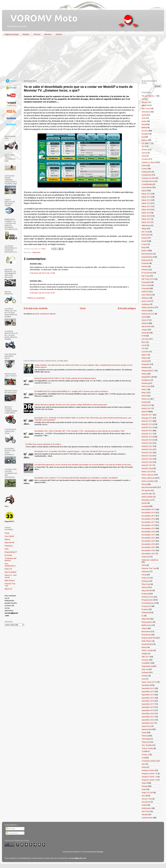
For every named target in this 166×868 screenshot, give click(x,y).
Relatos (26, 34)
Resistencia (146, 631)
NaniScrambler (147, 497)
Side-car (145, 669)
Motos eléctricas (148, 478)
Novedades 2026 (149, 550)
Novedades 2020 (149, 532)
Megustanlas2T (11, 552)
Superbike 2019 (148, 710)
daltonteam (146, 225)
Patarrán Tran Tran (149, 568)
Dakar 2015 (146, 200)
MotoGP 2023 (147, 453)
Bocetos (48, 34)
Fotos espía (146, 285)
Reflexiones (146, 625)
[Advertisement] (81, 59)
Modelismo (146, 380)
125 (143, 99)
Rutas (144, 647)
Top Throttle (147, 745)
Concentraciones (148, 181)
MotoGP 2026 (147, 462)
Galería (59, 34)
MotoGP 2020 (147, 443)
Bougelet (145, 134)
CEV (143, 146)
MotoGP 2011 (147, 415)
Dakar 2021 (146, 219)
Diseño (144, 238)
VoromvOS (146, 802)
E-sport (145, 244)
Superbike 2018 (148, 707)
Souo (144, 679)
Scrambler (146, 663)
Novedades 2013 (149, 509)
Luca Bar (145, 352)
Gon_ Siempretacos (10, 565)
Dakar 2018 (146, 210)
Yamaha (145, 814)
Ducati (144, 241)
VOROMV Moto (42, 18)
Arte (143, 118)
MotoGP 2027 (147, 465)
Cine (143, 156)
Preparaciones (147, 600)
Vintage (145, 786)
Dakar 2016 (146, 203)
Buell (144, 137)
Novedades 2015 (149, 516)
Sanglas (145, 653)
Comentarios (12, 833)
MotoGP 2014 (147, 424)
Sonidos (145, 676)
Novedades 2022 (149, 538)
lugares (145, 355)
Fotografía (146, 282)
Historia (145, 311)
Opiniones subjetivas (150, 560)
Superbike (146, 685)
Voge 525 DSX (147, 792)
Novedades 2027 (149, 554)
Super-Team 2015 (149, 682)
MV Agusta (146, 490)
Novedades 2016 (149, 519)
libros (144, 342)
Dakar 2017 (146, 206)
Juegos (145, 330)
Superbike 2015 (148, 698)
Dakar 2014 (146, 197)
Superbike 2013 (148, 691)
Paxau (7, 533)
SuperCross (146, 726)
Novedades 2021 (149, 535)
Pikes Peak (146, 584)
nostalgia (145, 506)
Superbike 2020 (148, 713)
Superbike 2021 (148, 717)
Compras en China (149, 178)
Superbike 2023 (148, 723)
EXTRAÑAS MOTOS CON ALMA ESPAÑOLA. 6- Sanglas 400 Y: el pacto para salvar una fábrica (71, 391)
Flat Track (145, 276)
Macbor (145, 358)
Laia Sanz (145, 339)
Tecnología (146, 739)
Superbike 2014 (148, 695)
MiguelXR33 (146, 377)
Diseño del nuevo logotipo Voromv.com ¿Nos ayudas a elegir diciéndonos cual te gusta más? (71, 405)
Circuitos (145, 159)
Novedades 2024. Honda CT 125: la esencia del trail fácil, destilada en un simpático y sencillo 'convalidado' (76, 478)
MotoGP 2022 (147, 449)
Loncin (144, 345)
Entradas (11, 829)
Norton (144, 503)
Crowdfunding (147, 184)
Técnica (37, 34)
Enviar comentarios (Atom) (45, 314)
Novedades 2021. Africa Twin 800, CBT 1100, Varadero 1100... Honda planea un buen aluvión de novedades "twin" (80, 431)
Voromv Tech (147, 799)
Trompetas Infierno (149, 761)
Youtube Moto (147, 818)
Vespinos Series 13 (149, 777)
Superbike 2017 (148, 704)
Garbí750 (145, 292)
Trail (143, 751)
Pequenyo (9, 546)
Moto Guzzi (146, 386)
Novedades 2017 (149, 522)
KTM (143, 336)
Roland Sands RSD (149, 638)
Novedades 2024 (149, 544)
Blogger (100, 852)
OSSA (144, 565)
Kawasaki (145, 333)
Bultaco (145, 140)
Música (144, 484)
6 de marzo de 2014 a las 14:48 (42, 273)
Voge (144, 789)
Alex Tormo (146, 109)
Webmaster (146, 808)
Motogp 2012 (147, 418)
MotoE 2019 (147, 405)
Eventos (145, 266)
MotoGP (145, 412)
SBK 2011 (146, 657)
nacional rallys (147, 494)
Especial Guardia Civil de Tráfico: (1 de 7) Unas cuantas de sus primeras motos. (65, 378)
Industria (145, 323)
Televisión (36, 252)
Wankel (145, 805)
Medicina (145, 367)
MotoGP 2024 (147, 456)
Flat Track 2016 (148, 279)
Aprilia (144, 115)
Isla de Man (146, 326)
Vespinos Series (148, 770)
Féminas (145, 270)
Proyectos (146, 606)
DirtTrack (145, 235)
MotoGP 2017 (147, 434)
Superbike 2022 (148, 720)
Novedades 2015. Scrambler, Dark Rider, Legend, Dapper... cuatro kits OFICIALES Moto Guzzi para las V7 (76, 451)
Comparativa (147, 172)
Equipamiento (147, 257)
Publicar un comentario (36, 298)
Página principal (12, 34)
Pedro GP (8, 569)
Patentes (145, 571)
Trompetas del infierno (10, 559)
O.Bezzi (145, 557)
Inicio (83, 308)
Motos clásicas (147, 475)
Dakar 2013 (146, 194)
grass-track (146, 301)
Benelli (144, 124)
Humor (144, 320)
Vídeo (144, 783)
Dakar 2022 (146, 222)
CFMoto (145, 150)
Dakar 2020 (146, 216)
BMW (144, 128)
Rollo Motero (10, 580)
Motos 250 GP (147, 472)
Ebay (144, 247)
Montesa (145, 383)
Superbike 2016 (148, 701)
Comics (144, 169)
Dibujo (144, 229)
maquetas (146, 364)
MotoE (144, 402)
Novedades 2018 (149, 525)
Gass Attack (9, 536)
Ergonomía (146, 260)
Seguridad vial (147, 666)
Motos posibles (148, 481)
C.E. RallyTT (146, 143)
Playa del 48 (9, 542)
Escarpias (8, 555)
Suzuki (144, 732)
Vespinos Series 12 (149, 773)
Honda (144, 317)
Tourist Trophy (147, 748)
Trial (143, 758)
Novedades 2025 (149, 547)
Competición (147, 175)
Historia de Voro (148, 314)
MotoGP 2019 (147, 440)
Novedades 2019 (149, 528)
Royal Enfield (147, 644)
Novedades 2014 (149, 513)
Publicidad (146, 612)
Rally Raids (146, 619)
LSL (143, 348)
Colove (144, 165)
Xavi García (146, 811)
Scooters (145, 660)
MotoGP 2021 (147, 446)
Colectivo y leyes (148, 162)
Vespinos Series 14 (149, 780)
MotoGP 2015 (147, 427)
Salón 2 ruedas (147, 650)
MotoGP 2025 (147, 459)
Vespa (144, 767)
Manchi (144, 361)
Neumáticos (146, 500)
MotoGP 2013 (147, 421)
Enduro (144, 251)
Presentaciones (148, 603)
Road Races (146, 635)
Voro (144, 796)
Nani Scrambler (11, 572)
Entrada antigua (127, 308)
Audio (144, 121)
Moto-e (145, 389)
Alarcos (145, 102)
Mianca (7, 539)
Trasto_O (145, 754)
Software (145, 672)
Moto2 (144, 393)
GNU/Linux (146, 298)
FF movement (147, 273)
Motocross (146, 399)
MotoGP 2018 (147, 437)
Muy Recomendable (149, 487)
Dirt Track (145, 232)
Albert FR (8, 589)
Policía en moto (148, 597)
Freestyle (145, 288)
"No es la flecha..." (149, 96)
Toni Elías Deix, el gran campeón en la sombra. (43, 444)
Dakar (144, 191)
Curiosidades (147, 187)
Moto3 (144, 396)
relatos (144, 628)
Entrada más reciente (36, 308)
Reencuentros (147, 622)
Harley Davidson (148, 307)
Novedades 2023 (149, 541)
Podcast (145, 594)
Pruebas (145, 609)
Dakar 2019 (146, 213)
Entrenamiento (147, 254)
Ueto (7, 549)
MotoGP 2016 (147, 431)
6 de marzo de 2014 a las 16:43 (42, 293)
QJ (143, 616)
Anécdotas (146, 112)
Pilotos (144, 587)
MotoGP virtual (147, 468)
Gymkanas (146, 304)
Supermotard (147, 729)
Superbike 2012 (148, 688)
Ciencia (144, 153)
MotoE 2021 (147, 408)
